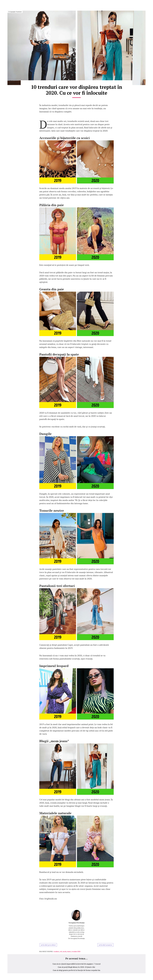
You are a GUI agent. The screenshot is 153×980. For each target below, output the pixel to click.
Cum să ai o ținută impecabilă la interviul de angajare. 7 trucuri (76, 964)
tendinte (56, 951)
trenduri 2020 (76, 951)
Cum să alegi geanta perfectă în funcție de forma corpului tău (76, 970)
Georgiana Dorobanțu (76, 923)
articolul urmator (105, 945)
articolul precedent (48, 945)
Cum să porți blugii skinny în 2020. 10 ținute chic (76, 967)
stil (61, 951)
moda (65, 951)
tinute (69, 951)
